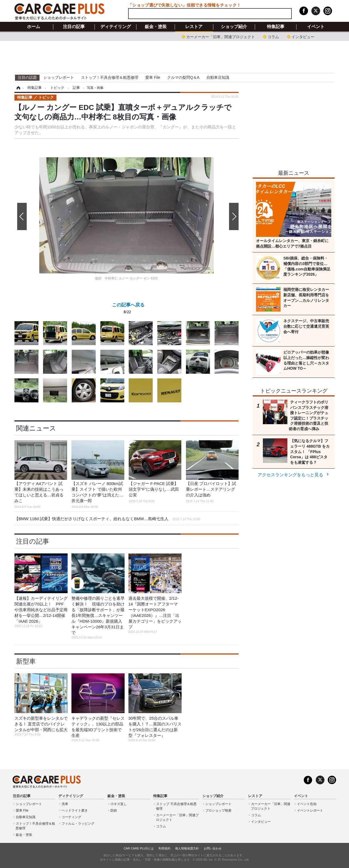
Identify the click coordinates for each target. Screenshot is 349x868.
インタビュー (303, 36)
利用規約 (164, 848)
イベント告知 (307, 804)
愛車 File (153, 77)
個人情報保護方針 (187, 848)
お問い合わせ (213, 848)
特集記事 (276, 27)
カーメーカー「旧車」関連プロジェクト (221, 36)
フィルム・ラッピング (78, 824)
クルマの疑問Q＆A (183, 77)
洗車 (65, 804)
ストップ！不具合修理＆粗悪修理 (110, 77)
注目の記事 (74, 27)
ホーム (34, 27)
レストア (194, 27)
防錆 (114, 810)
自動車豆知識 (218, 77)
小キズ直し (119, 804)
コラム (273, 36)
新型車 (26, 661)
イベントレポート (310, 810)
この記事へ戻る (128, 309)
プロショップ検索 (218, 810)
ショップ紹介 (234, 27)
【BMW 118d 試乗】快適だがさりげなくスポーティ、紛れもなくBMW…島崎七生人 (107, 519)
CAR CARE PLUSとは (139, 848)
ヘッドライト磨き (75, 810)
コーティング (71, 817)
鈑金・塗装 (156, 27)
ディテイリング (116, 27)
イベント (316, 27)
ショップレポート (59, 77)
